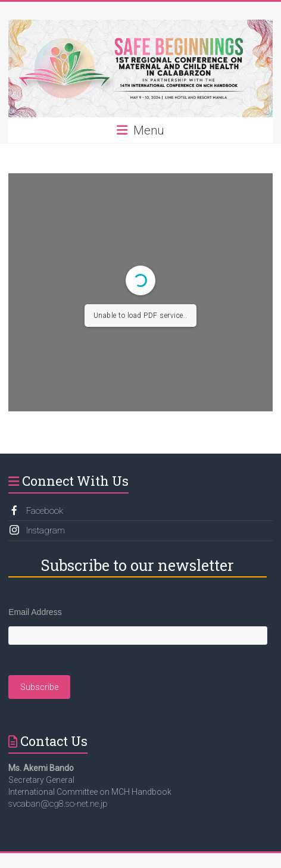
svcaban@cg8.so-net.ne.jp (58, 804)
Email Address (35, 612)
